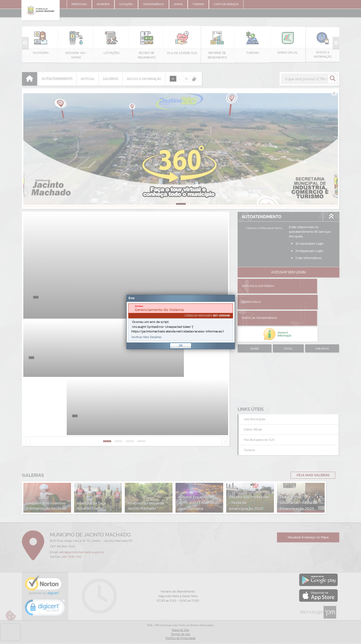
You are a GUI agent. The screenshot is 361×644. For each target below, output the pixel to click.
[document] (181, 322)
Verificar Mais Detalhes (146, 337)
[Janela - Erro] (181, 322)
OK (181, 345)
